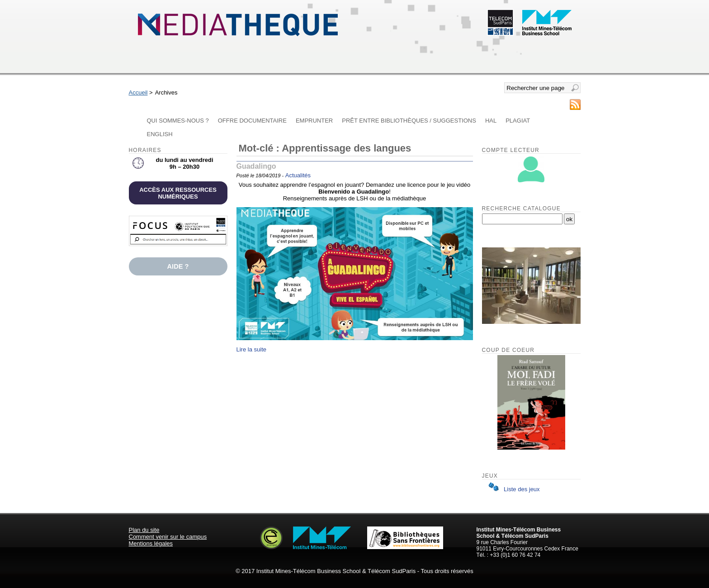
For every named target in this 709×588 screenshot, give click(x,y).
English (160, 134)
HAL (491, 121)
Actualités (298, 175)
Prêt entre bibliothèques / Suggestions (409, 121)
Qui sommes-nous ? (178, 121)
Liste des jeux (512, 489)
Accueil (138, 92)
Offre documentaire (252, 121)
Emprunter (314, 121)
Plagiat (518, 121)
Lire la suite (251, 349)
